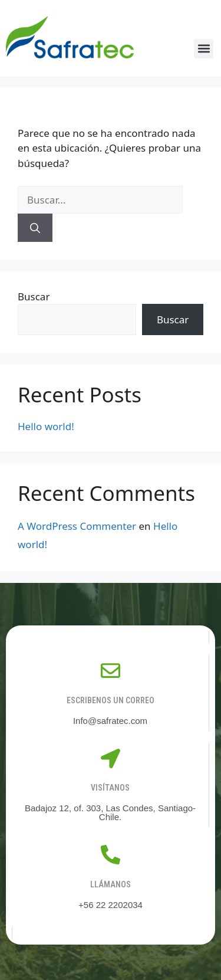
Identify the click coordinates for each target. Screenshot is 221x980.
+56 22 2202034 (111, 905)
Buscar (34, 296)
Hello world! (46, 426)
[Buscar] (35, 228)
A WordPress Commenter (77, 526)
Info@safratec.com (110, 721)
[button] (204, 49)
